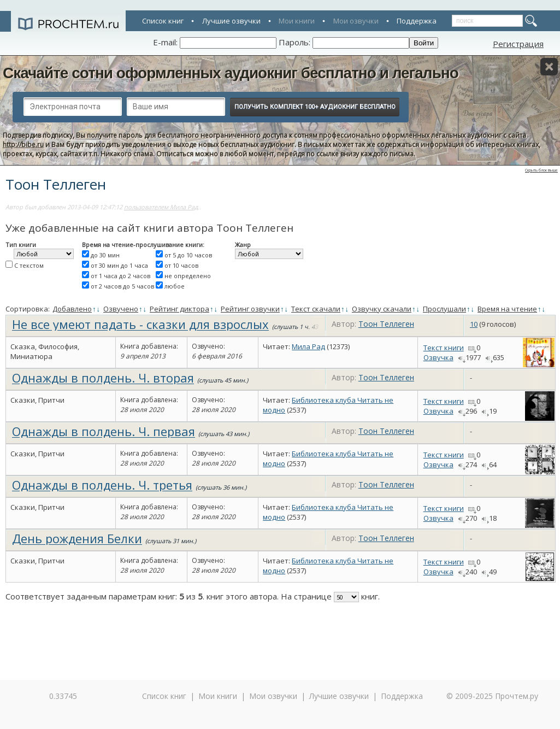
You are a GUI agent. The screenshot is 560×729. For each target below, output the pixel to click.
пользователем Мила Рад (161, 207)
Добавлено (72, 309)
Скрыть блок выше (541, 170)
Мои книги (297, 21)
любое (175, 286)
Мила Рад (308, 346)
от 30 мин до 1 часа (119, 265)
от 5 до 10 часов (188, 255)
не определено (188, 276)
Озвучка (438, 357)
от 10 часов (181, 265)
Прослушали (444, 309)
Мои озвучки (356, 21)
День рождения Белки (77, 538)
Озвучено (121, 309)
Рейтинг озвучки (250, 309)
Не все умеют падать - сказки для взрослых (140, 324)
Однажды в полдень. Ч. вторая (103, 378)
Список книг (163, 21)
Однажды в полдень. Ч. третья (102, 485)
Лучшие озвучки (231, 21)
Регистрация (518, 44)
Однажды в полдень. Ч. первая (104, 431)
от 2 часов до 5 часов (122, 286)
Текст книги (444, 348)
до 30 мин (105, 255)
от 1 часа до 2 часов (120, 276)
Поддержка (417, 21)
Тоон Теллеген (386, 324)
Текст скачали (316, 309)
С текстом (29, 265)
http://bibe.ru (23, 145)
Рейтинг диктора (179, 309)
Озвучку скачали (382, 309)
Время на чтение (507, 309)
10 (474, 324)
